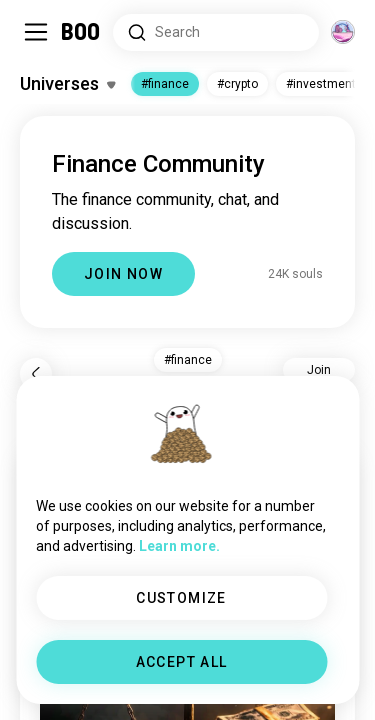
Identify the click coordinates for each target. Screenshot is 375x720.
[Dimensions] (343, 32)
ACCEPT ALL (182, 662)
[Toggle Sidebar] (36, 32)
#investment (321, 84)
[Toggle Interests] (67, 84)
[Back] (36, 374)
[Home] (81, 32)
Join (319, 370)
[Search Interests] (216, 32)
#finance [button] (188, 360)
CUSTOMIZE (181, 598)
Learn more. (179, 546)
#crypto (237, 84)
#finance (165, 84)
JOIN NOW (123, 274)
